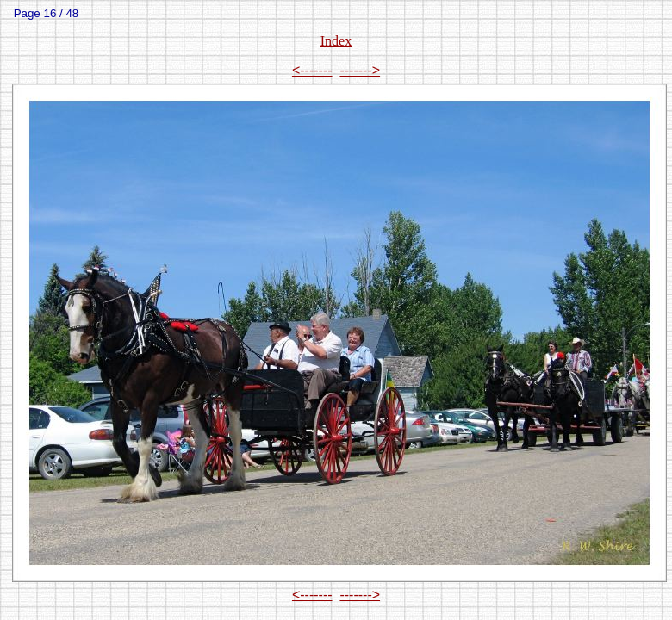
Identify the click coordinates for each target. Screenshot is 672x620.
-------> (360, 70)
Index (336, 41)
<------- (312, 70)
